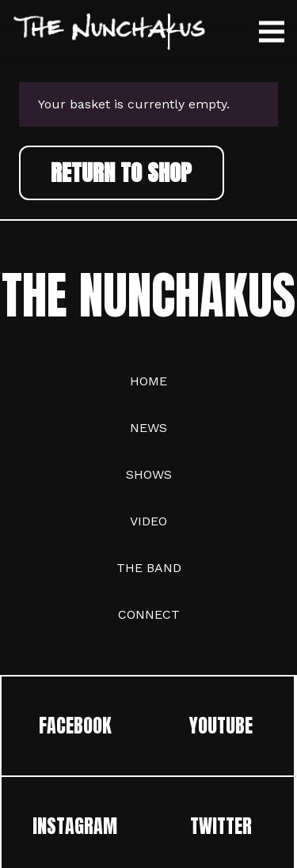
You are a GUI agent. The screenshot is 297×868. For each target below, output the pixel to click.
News (148, 428)
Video (148, 521)
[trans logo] (109, 32)
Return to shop (121, 172)
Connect (149, 614)
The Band (149, 568)
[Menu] (272, 32)
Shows (149, 474)
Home (148, 381)
